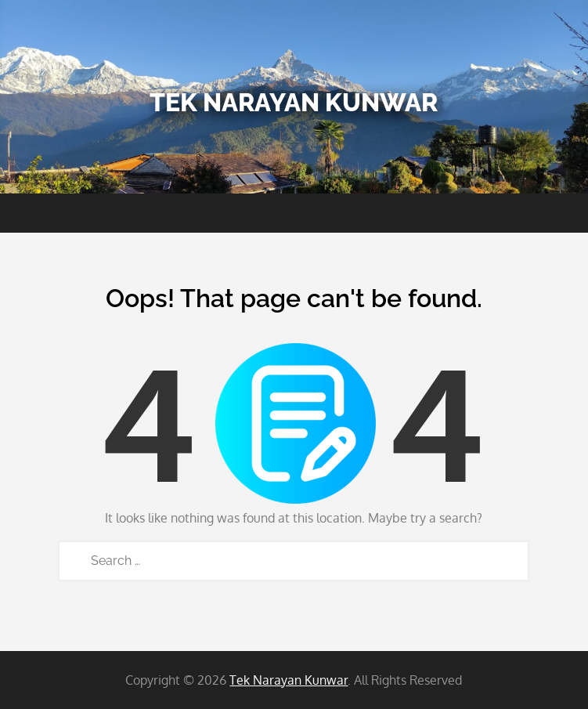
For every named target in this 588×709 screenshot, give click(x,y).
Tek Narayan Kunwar (294, 102)
